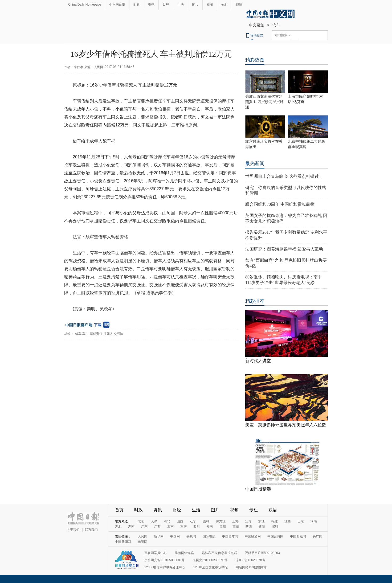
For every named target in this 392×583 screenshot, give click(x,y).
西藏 (236, 527)
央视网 (191, 536)
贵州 (223, 527)
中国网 (175, 536)
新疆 (262, 527)
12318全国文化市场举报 (210, 567)
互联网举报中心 (156, 553)
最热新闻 (255, 163)
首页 (119, 510)
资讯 (151, 5)
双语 (239, 5)
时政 (137, 5)
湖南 (131, 527)
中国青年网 (230, 536)
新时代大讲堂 (258, 361)
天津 (154, 521)
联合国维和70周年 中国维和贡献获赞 (280, 204)
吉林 (206, 521)
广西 (157, 527)
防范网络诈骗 (184, 553)
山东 (301, 521)
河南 (314, 521)
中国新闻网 (123, 542)
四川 (197, 527)
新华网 (159, 536)
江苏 (248, 521)
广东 (144, 527)
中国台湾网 (275, 536)
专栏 (224, 5)
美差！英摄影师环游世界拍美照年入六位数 (286, 425)
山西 (180, 521)
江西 (288, 521)
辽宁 (193, 521)
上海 (235, 521)
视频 (210, 5)
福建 (275, 521)
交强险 (119, 334)
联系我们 (91, 530)
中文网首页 (117, 5)
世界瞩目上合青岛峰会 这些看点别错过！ (284, 176)
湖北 (118, 527)
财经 (166, 5)
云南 (210, 527)
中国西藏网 (298, 536)
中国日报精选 (258, 489)
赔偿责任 (96, 334)
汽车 (276, 25)
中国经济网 (253, 536)
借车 (78, 334)
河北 (167, 521)
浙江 (262, 521)
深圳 (275, 527)
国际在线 (209, 536)
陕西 (249, 527)
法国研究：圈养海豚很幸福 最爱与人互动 (284, 249)
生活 (181, 5)
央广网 (317, 536)
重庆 (183, 527)
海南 (170, 527)
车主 (85, 334)
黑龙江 (221, 521)
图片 (195, 5)
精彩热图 (255, 60)
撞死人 (108, 334)
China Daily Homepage (85, 5)
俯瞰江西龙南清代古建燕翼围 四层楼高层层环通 (264, 102)
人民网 (142, 536)
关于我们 (73, 530)
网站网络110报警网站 (251, 567)
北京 (141, 521)
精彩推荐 (255, 301)
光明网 (142, 542)
